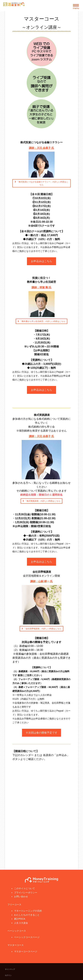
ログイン (8, 975)
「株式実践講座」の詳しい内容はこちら (42, 501)
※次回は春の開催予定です (41, 733)
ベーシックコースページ (27, 937)
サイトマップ (10, 969)
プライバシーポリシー (26, 893)
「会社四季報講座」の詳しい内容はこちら (42, 629)
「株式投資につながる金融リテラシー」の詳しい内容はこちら (42, 183)
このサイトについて (24, 888)
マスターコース (16, 945)
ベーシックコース (17, 931)
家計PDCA (20, 919)
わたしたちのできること (27, 915)
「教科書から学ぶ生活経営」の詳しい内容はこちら (42, 321)
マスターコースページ (26, 951)
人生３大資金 (21, 923)
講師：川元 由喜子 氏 (42, 436)
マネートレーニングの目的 (28, 911)
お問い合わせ (21, 896)
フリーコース (14, 905)
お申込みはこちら (41, 261)
